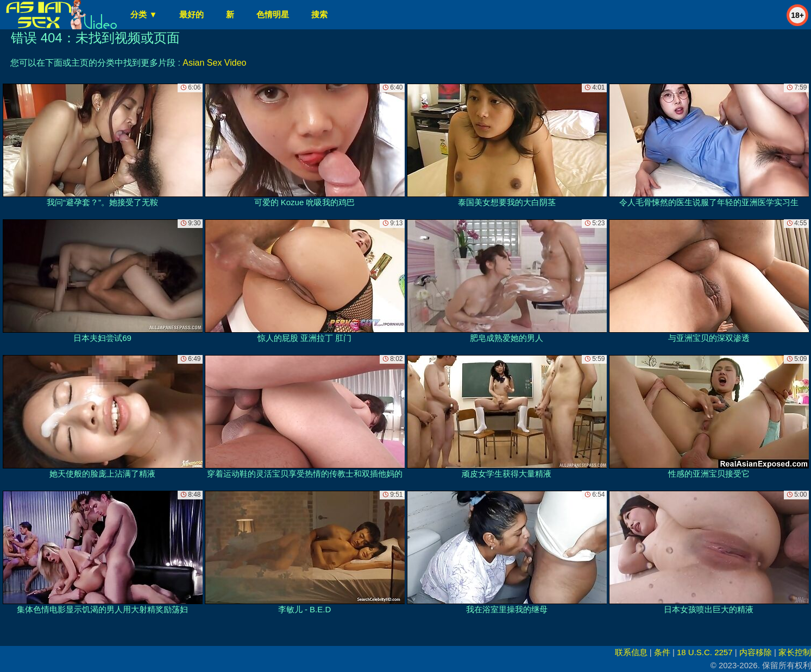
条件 (662, 652)
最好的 (191, 14)
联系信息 (631, 652)
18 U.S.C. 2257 (705, 652)
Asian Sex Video (214, 63)
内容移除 (756, 652)
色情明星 (273, 14)
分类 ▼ (144, 14)
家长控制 (795, 652)
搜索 (319, 14)
